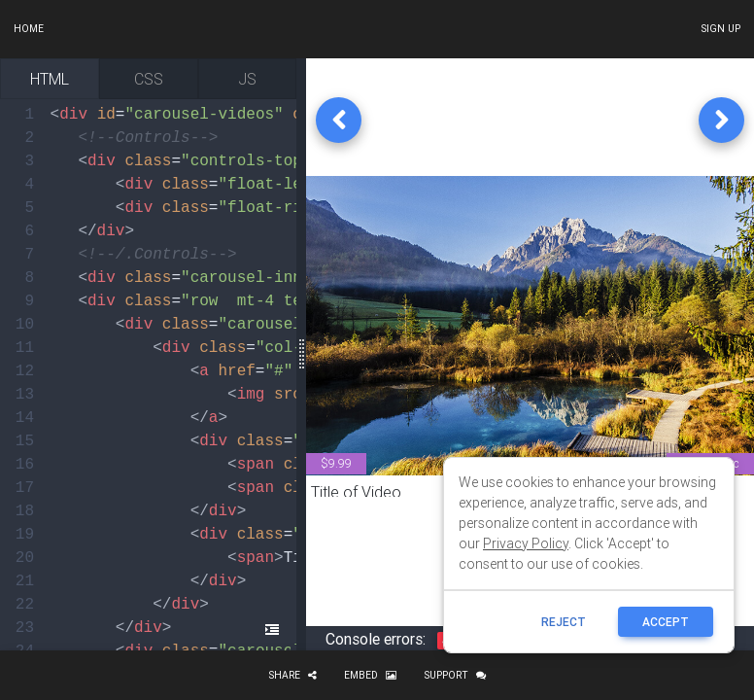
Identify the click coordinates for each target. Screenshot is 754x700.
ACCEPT (666, 622)
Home (29, 29)
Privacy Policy (526, 543)
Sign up (720, 29)
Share (292, 675)
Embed (370, 675)
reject (564, 622)
